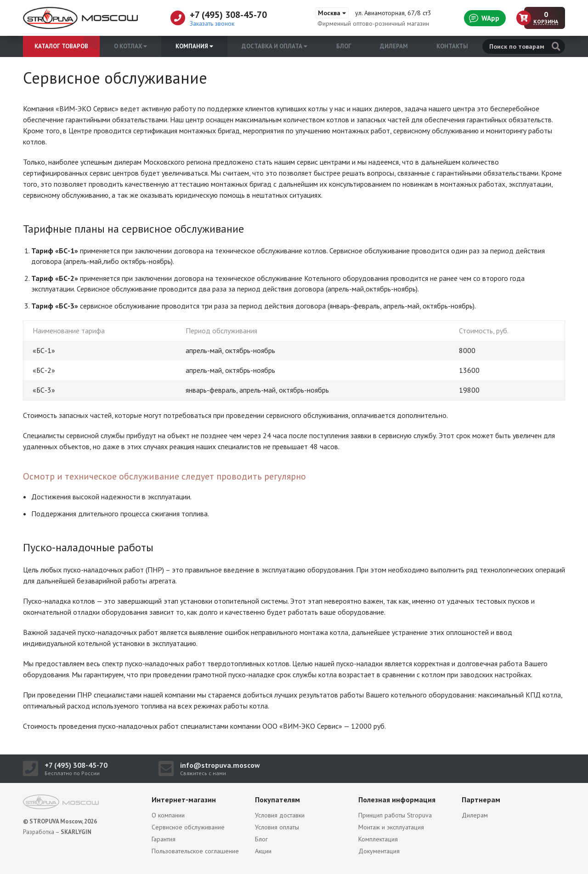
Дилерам (394, 46)
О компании (168, 815)
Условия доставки (280, 815)
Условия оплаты (277, 827)
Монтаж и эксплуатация (391, 827)
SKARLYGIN (76, 832)
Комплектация (378, 839)
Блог (344, 46)
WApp (484, 18)
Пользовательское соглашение (195, 851)
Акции (263, 851)
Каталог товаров (61, 46)
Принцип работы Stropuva (395, 815)
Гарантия (164, 839)
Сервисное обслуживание (188, 827)
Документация (379, 851)
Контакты (452, 46)
